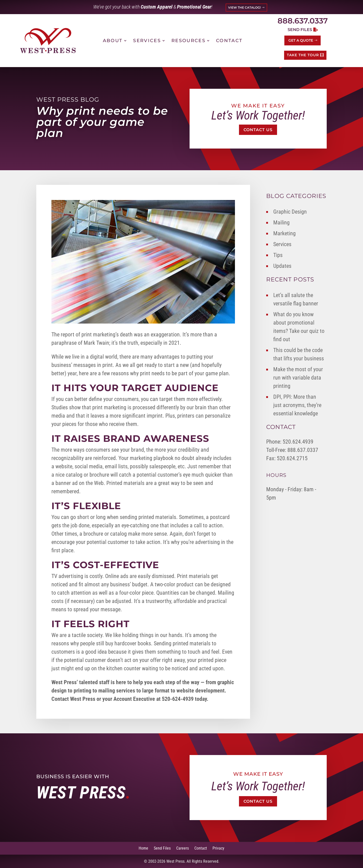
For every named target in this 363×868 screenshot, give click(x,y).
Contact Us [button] (258, 130)
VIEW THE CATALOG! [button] (244, 7)
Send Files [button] (300, 30)
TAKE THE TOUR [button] (303, 55)
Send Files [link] (162, 848)
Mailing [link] (281, 223)
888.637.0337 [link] (303, 21)
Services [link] (147, 41)
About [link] (113, 41)
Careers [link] (183, 848)
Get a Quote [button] (301, 40)
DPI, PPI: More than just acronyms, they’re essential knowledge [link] (297, 405)
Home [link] (143, 848)
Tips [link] (278, 255)
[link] (48, 40)
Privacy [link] (218, 848)
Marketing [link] (284, 233)
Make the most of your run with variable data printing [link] (298, 378)
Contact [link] (229, 41)
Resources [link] (188, 41)
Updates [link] (282, 266)
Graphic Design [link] (290, 212)
